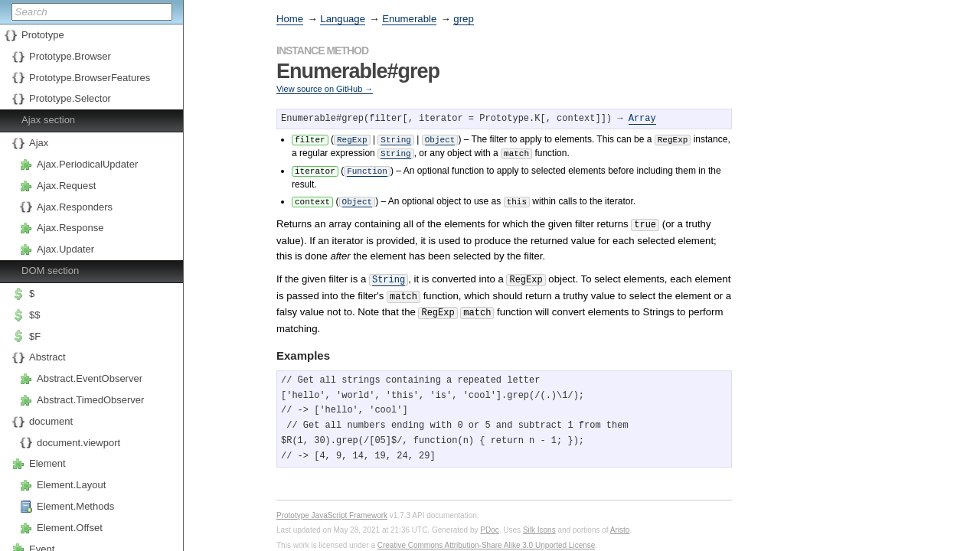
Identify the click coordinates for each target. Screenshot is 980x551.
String (396, 139)
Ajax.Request (66, 186)
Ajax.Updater (65, 249)
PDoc (489, 521)
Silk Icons (539, 521)
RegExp (352, 139)
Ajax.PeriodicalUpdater (87, 164)
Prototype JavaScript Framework (332, 506)
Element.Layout (71, 485)
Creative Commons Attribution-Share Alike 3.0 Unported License (487, 536)
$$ (34, 315)
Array (642, 119)
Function (367, 169)
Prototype (43, 35)
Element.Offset (70, 528)
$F (35, 336)
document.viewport (78, 443)
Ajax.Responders (75, 207)
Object (440, 139)
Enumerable (409, 19)
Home (290, 19)
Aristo (620, 521)
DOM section (50, 271)
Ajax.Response (70, 228)
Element (47, 463)
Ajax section (48, 120)
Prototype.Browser (70, 56)
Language (343, 19)
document (51, 421)
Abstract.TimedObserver (90, 400)
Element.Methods (75, 506)
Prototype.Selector (70, 98)
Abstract (47, 357)
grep (463, 19)
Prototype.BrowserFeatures (90, 78)
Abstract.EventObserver (90, 378)
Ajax (39, 143)
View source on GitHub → (325, 89)
